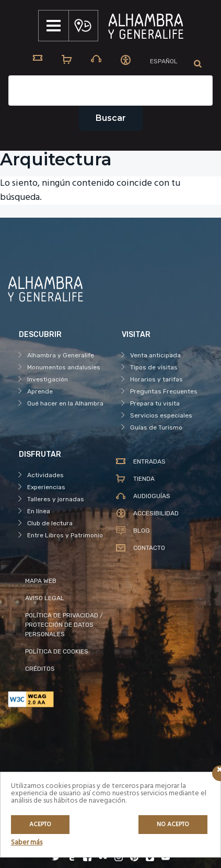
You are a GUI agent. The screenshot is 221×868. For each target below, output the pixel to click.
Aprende (40, 391)
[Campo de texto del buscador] (111, 91)
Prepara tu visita (155, 403)
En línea (39, 511)
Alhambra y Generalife (61, 355)
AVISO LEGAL (45, 598)
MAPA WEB (41, 581)
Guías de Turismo (156, 427)
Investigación (48, 379)
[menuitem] (164, 61)
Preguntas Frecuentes (164, 391)
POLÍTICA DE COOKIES (57, 651)
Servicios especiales (161, 415)
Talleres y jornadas (56, 499)
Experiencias (46, 487)
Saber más (27, 843)
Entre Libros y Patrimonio (65, 535)
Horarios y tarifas (156, 379)
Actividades (45, 475)
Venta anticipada (155, 355)
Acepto (40, 825)
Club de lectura (50, 523)
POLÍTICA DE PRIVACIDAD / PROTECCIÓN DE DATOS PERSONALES (64, 625)
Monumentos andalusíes (64, 367)
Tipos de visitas (154, 367)
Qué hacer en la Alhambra (65, 403)
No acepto (173, 825)
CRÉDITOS (40, 669)
